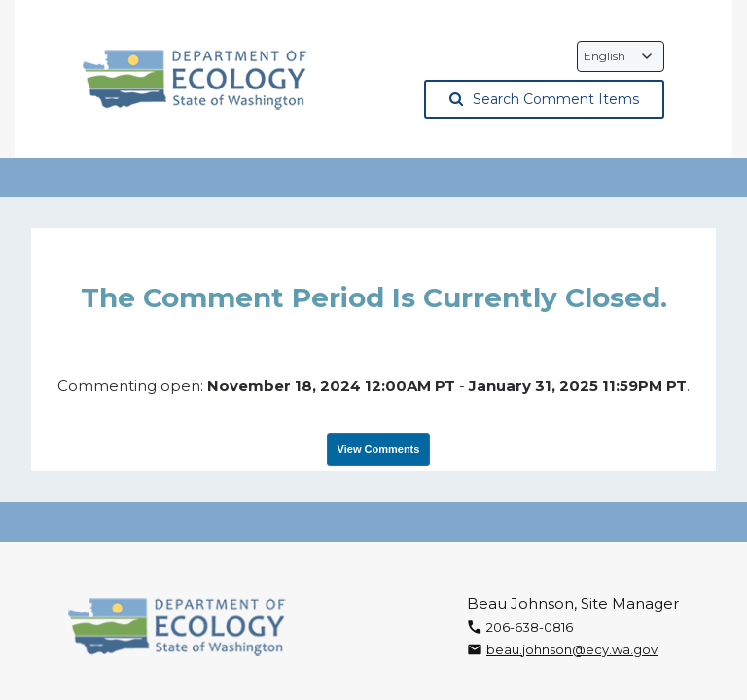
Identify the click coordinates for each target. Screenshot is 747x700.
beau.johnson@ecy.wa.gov (572, 649)
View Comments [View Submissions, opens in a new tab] (379, 449)
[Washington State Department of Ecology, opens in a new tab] (195, 80)
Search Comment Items (544, 99)
